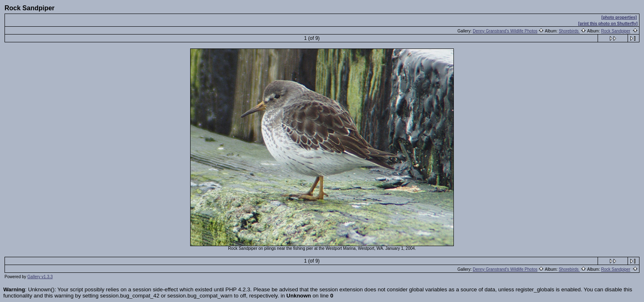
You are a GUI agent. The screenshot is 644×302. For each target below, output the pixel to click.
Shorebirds (569, 31)
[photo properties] (619, 17)
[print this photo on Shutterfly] (608, 24)
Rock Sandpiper (616, 31)
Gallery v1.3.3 (40, 277)
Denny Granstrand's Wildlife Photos (505, 31)
